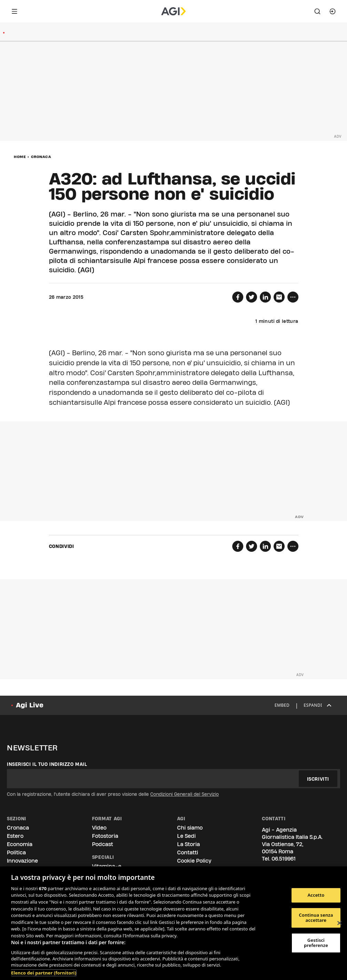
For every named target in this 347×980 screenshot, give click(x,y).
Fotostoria (105, 836)
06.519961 (284, 859)
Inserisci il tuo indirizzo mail (47, 764)
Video (99, 828)
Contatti (188, 852)
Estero (15, 836)
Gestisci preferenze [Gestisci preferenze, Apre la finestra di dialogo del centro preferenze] (316, 943)
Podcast (103, 844)
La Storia (188, 844)
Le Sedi (186, 836)
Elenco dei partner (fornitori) (44, 973)
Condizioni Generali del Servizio (185, 794)
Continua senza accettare (316, 918)
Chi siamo (190, 828)
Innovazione (22, 861)
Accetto (316, 895)
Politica (16, 852)
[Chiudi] (339, 923)
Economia (20, 844)
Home (20, 157)
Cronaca (41, 157)
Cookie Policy (194, 861)
